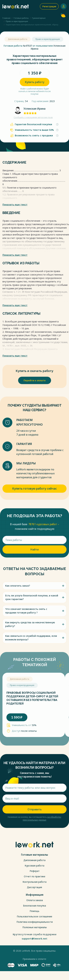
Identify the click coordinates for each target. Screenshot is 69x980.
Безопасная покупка (34, 906)
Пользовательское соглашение (34, 916)
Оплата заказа (35, 900)
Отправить (35, 809)
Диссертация (34, 887)
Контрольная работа (34, 882)
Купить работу (35, 82)
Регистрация (49, 6)
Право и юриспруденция (17, 21)
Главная (6, 18)
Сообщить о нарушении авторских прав (33, 117)
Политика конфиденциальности (35, 922)
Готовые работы (21, 18)
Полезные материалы (35, 927)
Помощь (34, 911)
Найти (34, 549)
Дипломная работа (34, 860)
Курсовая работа (34, 866)
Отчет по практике (35, 876)
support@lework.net (34, 939)
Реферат (35, 871)
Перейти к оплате (35, 380)
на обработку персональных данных (42, 818)
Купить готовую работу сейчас (34, 489)
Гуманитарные (39, 18)
